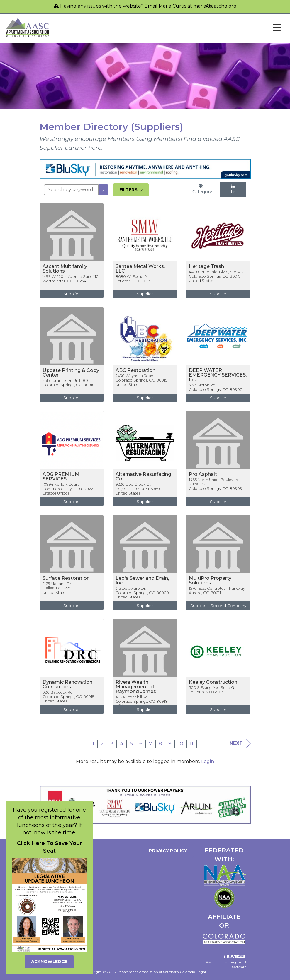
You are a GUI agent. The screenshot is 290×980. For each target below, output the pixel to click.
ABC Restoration (135, 370)
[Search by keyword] (71, 190)
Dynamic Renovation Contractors (67, 685)
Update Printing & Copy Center (71, 373)
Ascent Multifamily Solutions (65, 269)
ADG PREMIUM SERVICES (61, 477)
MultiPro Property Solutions (210, 581)
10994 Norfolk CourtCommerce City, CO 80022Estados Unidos (68, 489)
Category (201, 189)
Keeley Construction (213, 682)
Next (240, 744)
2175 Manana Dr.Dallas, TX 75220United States (57, 588)
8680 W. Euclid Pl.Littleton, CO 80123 (133, 279)
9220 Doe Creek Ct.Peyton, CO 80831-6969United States (138, 489)
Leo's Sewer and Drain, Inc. (142, 581)
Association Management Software (226, 962)
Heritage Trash (206, 266)
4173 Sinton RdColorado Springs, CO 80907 (215, 387)
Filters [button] (131, 190)
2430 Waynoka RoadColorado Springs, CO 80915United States (141, 380)
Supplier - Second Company (218, 606)
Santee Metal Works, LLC (140, 269)
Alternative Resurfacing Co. (143, 477)
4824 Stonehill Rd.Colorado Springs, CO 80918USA (142, 702)
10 (181, 744)
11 (191, 744)
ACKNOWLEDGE (49, 962)
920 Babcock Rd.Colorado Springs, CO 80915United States (68, 697)
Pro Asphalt (203, 474)
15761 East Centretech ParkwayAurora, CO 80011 (217, 591)
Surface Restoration (66, 578)
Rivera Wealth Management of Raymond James (136, 687)
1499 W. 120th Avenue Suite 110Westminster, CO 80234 (71, 279)
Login (208, 761)
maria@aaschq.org (215, 6)
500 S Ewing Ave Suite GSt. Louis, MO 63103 (211, 690)
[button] (104, 190)
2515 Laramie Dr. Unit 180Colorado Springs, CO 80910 (69, 383)
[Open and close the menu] (167, 28)
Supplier (72, 294)
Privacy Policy (167, 851)
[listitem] (72, 255)
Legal (201, 972)
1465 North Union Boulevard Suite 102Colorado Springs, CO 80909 (216, 484)
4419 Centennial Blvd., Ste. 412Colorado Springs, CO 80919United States (216, 276)
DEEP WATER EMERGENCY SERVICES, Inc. (218, 375)
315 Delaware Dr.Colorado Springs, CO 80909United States (142, 593)
